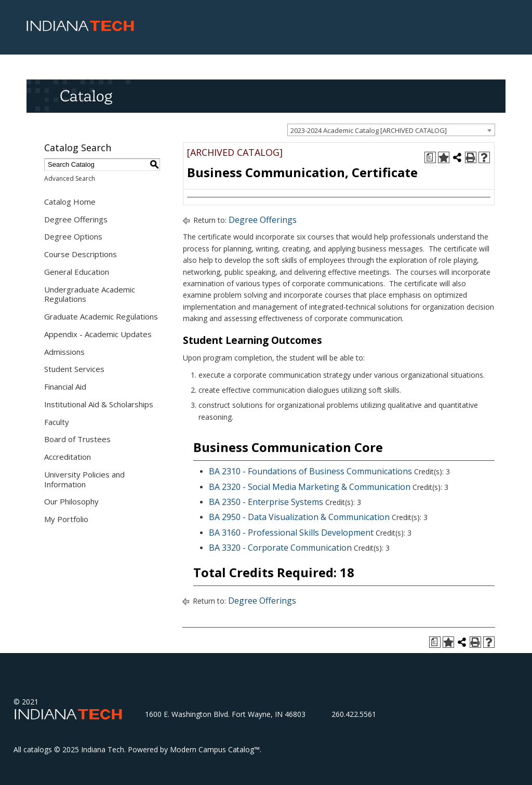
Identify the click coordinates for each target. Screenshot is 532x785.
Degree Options (73, 236)
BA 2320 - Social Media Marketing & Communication (310, 487)
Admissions (64, 352)
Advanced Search (70, 178)
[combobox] (391, 130)
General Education (77, 272)
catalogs (38, 749)
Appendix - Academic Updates (98, 334)
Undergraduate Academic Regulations (90, 294)
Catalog (86, 96)
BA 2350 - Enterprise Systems (266, 502)
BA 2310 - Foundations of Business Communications (310, 471)
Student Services (74, 369)
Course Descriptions (81, 254)
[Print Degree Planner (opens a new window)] (430, 157)
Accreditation (68, 457)
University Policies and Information (84, 479)
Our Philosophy (71, 501)
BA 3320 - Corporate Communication (280, 548)
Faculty (57, 422)
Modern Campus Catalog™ (215, 749)
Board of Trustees (77, 439)
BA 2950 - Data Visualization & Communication (299, 517)
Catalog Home (70, 202)
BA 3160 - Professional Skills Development (291, 533)
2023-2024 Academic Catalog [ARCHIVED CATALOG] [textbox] (369, 130)
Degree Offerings (76, 219)
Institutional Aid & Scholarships (99, 404)
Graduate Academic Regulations (101, 316)
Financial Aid (65, 387)
